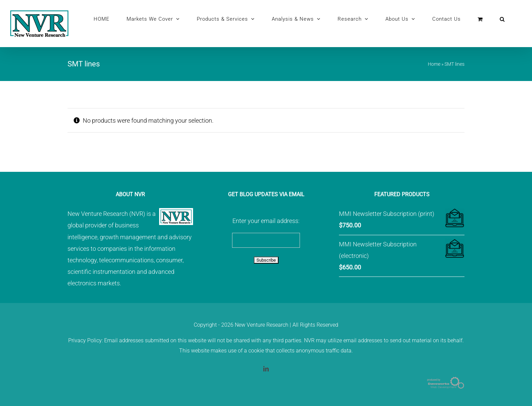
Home (434, 64)
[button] (502, 19)
